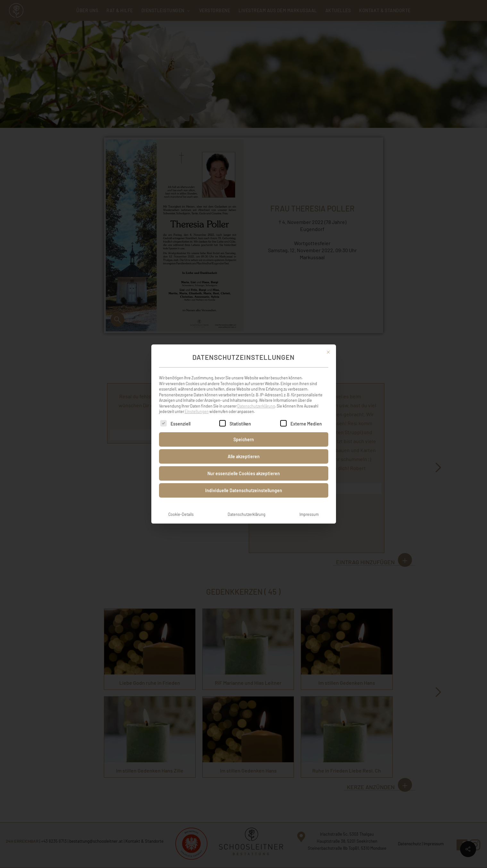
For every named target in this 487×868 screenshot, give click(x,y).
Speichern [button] (244, 439)
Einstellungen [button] (197, 411)
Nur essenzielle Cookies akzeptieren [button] (244, 473)
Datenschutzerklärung (256, 405)
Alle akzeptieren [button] (244, 456)
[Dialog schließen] (328, 351)
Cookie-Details (181, 514)
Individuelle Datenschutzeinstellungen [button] (244, 490)
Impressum (309, 514)
